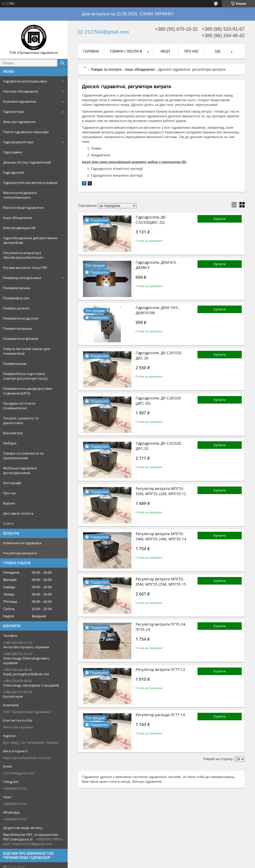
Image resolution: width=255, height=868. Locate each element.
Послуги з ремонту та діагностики (21, 420)
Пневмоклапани (17, 288)
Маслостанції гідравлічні (23, 208)
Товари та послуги (106, 69)
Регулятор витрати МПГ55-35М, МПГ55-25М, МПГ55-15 (161, 582)
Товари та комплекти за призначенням (23, 456)
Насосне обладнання (21, 91)
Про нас (10, 493)
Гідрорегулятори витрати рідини (30, 183)
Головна (91, 51)
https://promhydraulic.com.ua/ (27, 758)
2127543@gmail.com (19, 773)
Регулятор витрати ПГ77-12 (160, 669)
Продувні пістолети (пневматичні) (19, 406)
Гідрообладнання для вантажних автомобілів (30, 240)
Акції (165, 51)
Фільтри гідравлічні (19, 122)
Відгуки (9, 503)
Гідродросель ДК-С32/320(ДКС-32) (151, 220)
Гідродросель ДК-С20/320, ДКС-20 (159, 355)
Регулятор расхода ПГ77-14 (160, 715)
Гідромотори (14, 112)
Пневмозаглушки (17, 328)
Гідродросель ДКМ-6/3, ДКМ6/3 (156, 265)
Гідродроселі (14, 172)
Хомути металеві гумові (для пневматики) (27, 351)
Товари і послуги (126, 51)
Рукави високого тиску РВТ (25, 268)
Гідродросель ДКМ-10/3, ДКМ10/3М (157, 310)
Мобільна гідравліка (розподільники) (20, 470)
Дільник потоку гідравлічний (27, 162)
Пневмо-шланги (16, 308)
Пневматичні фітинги (21, 339)
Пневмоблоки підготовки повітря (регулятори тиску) (25, 376)
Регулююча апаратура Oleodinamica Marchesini (23, 255)
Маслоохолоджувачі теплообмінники (20, 195)
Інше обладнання (18, 218)
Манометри (13, 433)
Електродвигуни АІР (20, 228)
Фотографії (12, 483)
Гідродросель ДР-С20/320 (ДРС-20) (158, 401)
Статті (8, 523)
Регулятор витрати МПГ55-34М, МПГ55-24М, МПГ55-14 (161, 536)
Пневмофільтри (16, 298)
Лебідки (10, 443)
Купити (220, 219)
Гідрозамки (12, 152)
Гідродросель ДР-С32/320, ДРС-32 (159, 446)
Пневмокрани (15, 364)
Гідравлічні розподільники (25, 81)
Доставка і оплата (18, 513)
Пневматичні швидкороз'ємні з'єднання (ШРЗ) (28, 391)
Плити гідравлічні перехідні (26, 132)
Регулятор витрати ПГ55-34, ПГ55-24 (161, 627)
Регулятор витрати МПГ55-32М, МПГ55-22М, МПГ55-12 (161, 491)
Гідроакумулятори (18, 142)
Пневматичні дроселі (21, 318)
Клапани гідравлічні (20, 101)
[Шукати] (62, 63)
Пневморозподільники (22, 278)
